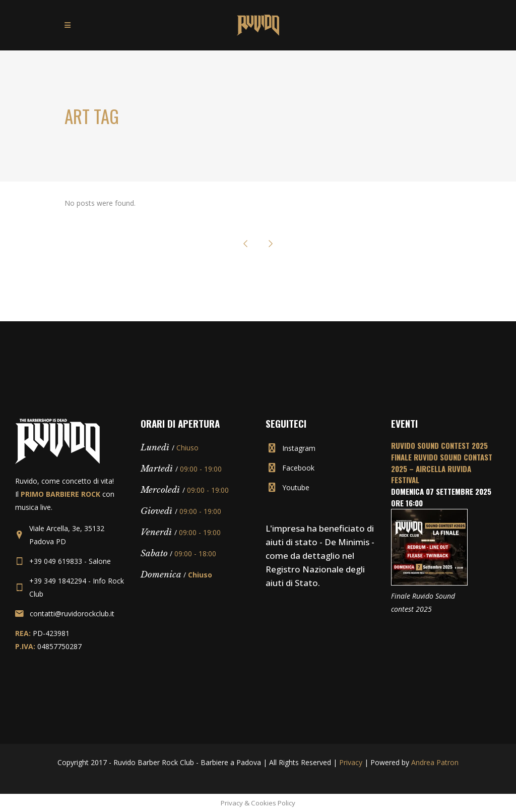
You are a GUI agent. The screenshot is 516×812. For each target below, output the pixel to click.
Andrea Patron (435, 762)
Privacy (351, 762)
